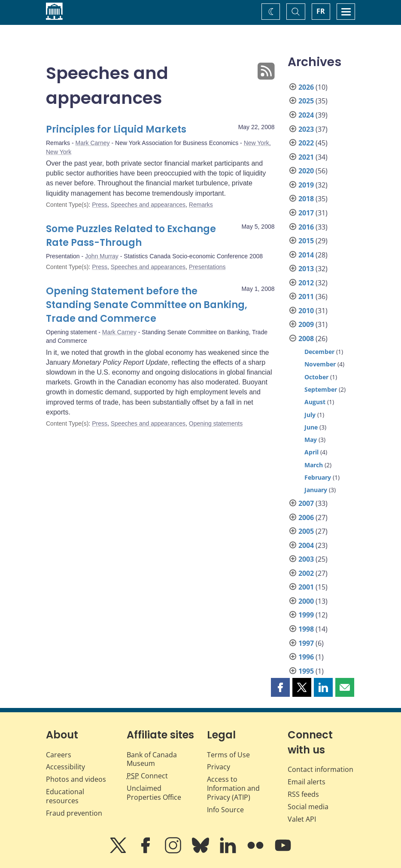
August (315, 402)
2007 (306, 503)
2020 (306, 171)
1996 (306, 657)
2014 (306, 255)
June (311, 427)
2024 (306, 115)
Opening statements (216, 423)
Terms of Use (228, 755)
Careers (59, 755)
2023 (306, 129)
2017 (306, 213)
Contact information (320, 769)
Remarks (201, 205)
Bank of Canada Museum (152, 759)
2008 (306, 339)
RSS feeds (303, 794)
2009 (306, 324)
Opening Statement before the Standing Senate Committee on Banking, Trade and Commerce (147, 305)
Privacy (219, 767)
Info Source (225, 810)
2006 (306, 517)
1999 (306, 615)
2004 (306, 545)
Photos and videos (76, 779)
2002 (306, 573)
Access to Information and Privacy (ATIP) (233, 788)
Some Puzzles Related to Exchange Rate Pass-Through (131, 236)
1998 (306, 629)
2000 (306, 601)
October (316, 377)
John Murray (102, 256)
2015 (306, 241)
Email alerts (307, 782)
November (320, 364)
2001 (306, 587)
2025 (306, 101)
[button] (280, 687)
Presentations (207, 267)
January (316, 490)
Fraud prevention (74, 813)
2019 (306, 185)
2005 (306, 531)
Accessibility (65, 767)
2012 (306, 283)
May (311, 440)
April (311, 452)
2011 (306, 296)
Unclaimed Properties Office (154, 793)
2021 (306, 157)
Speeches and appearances (148, 205)
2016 (306, 227)
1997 (306, 643)
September (321, 389)
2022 (306, 143)
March (314, 465)
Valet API (302, 819)
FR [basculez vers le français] (321, 11)
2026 (306, 87)
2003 (306, 559)
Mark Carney (92, 143)
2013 (306, 269)
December (319, 352)
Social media (308, 807)
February (318, 477)
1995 (306, 671)
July (310, 415)
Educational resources (65, 796)
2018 (306, 199)
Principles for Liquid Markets (116, 129)
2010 (306, 311)
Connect (147, 776)
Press (100, 205)
